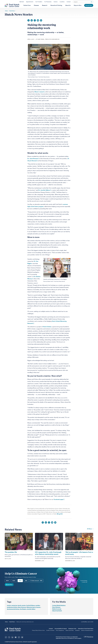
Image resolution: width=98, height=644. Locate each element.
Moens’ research (40, 95)
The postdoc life (11, 556)
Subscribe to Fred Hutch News (86, 632)
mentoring (14, 609)
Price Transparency (60, 634)
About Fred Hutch (57, 614)
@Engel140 (60, 517)
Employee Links (72, 632)
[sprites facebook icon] (6, 641)
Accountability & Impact (61, 632)
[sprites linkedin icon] (12, 641)
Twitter (35, 24)
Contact (69, 2)
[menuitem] (27, 8)
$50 (26, 584)
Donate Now (9, 588)
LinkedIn (32, 24)
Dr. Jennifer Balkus (44, 194)
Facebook (29, 24)
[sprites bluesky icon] (22, 641)
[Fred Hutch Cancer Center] (13, 633)
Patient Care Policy (70, 634)
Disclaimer (77, 634)
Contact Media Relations (59, 609)
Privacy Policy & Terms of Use (38, 634)
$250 (14, 584)
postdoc (38, 609)
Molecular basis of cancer (34, 611)
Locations (62, 2)
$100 (20, 584)
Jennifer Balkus (31, 613)
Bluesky (41, 24)
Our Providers (39, 2)
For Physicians (48, 2)
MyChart (22, 2)
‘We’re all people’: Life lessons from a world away (79, 557)
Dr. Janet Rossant (33, 162)
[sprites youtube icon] (16, 641)
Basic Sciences (22, 611)
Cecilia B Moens (31, 609)
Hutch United (47, 330)
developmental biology (13, 613)
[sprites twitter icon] (9, 641)
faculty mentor (22, 609)
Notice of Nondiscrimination (87, 634)
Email (38, 24)
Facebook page (58, 503)
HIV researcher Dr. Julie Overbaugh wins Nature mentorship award (48, 557)
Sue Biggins (23, 613)
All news (90, 532)
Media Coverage (57, 612)
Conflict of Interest (50, 634)
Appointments (30, 2)
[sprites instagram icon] (19, 641)
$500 (7, 584)
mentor (9, 609)
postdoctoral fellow (12, 611)
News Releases (56, 611)
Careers (56, 2)
